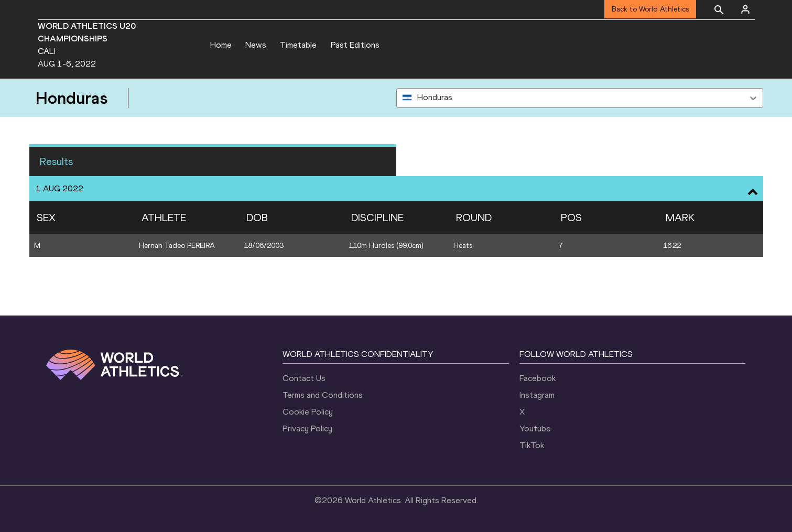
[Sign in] (745, 9)
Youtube (535, 428)
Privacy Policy (307, 428)
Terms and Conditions (323, 395)
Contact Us (304, 378)
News (256, 45)
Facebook (538, 378)
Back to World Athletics (650, 9)
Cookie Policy (308, 412)
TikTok (532, 445)
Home (221, 45)
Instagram (537, 395)
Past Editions (355, 45)
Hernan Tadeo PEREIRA (177, 246)
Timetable (298, 45)
